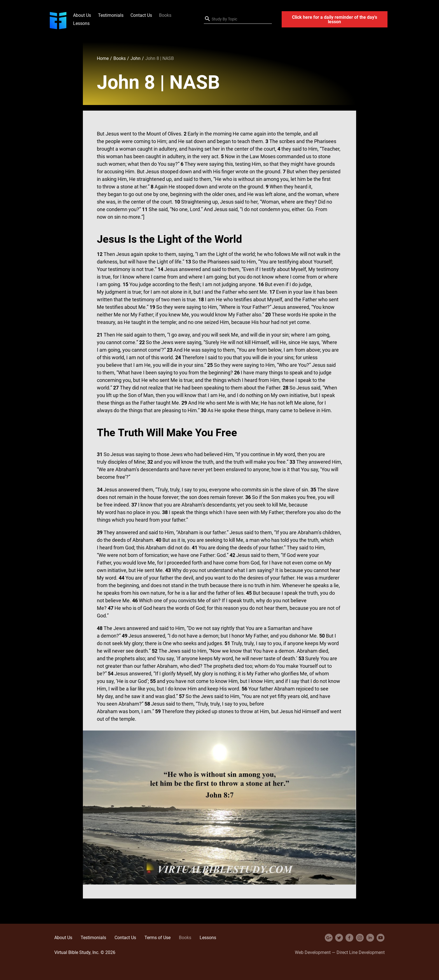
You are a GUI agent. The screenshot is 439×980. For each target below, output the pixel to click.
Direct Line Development (361, 952)
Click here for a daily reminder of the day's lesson (335, 19)
